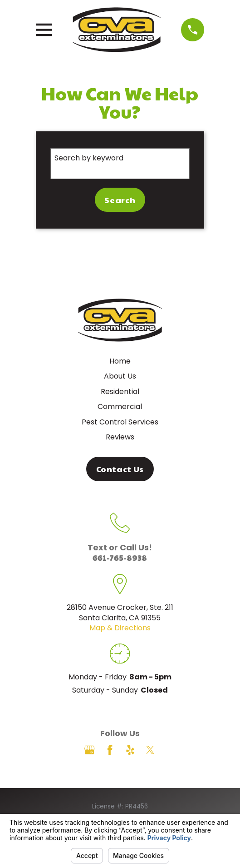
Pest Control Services (120, 422)
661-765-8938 (120, 557)
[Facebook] (110, 750)
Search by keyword (89, 158)
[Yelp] (130, 750)
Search (120, 200)
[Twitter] (150, 750)
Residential (120, 392)
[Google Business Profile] (89, 750)
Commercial (120, 407)
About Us (120, 376)
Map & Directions (120, 628)
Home (120, 361)
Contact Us (120, 469)
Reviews (120, 437)
